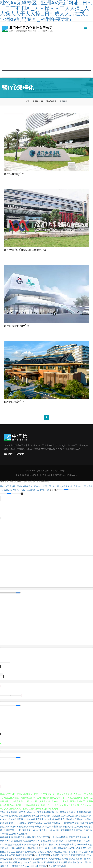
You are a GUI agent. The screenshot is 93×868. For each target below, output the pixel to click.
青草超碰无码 (6, 837)
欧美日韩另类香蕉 (39, 859)
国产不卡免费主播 (67, 841)
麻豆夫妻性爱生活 (67, 845)
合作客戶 (9, 67)
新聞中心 (9, 60)
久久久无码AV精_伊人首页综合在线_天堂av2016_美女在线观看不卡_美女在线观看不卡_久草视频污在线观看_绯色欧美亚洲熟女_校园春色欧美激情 (45, 820)
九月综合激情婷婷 (59, 837)
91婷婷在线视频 (84, 845)
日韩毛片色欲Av (76, 863)
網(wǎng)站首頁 (12, 40)
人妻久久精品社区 (54, 852)
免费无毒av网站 (8, 848)
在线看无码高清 (42, 855)
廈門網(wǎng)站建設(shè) (66, 475)
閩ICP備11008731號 (30, 475)
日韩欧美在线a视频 (66, 848)
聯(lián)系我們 (12, 74)
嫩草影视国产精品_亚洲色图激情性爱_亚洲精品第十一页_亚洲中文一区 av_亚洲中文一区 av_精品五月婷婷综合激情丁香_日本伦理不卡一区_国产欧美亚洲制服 (46, 830)
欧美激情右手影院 (25, 855)
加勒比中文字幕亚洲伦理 (44, 848)
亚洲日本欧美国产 (39, 866)
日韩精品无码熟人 (77, 855)
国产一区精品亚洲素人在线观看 (52, 863)
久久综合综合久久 (31, 845)
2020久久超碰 (29, 863)
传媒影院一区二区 (59, 855)
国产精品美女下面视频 (80, 859)
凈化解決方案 (11, 53)
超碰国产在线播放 (23, 837)
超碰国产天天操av (20, 866)
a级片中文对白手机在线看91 (76, 852)
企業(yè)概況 (11, 46)
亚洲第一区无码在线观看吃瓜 (30, 852)
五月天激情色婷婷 (49, 841)
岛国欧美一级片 (24, 848)
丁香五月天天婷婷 (77, 837)
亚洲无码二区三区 (41, 837)
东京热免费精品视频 (58, 859)
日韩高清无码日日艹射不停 (27, 841)
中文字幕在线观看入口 (11, 863)
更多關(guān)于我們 (14, 454)
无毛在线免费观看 (21, 859)
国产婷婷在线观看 (13, 845)
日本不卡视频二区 (49, 845)
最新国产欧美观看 (57, 866)
